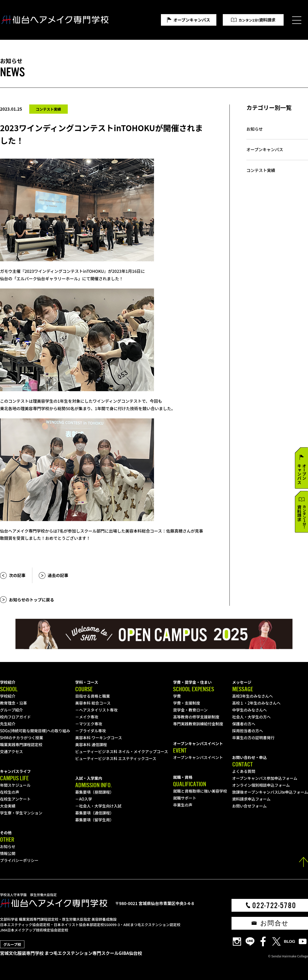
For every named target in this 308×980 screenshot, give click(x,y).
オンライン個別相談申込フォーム (261, 785)
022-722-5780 (274, 905)
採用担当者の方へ (248, 731)
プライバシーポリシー (19, 860)
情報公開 (8, 853)
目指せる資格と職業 (93, 696)
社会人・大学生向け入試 (100, 806)
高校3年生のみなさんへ (253, 696)
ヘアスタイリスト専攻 (98, 710)
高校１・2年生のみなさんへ (257, 703)
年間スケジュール (15, 785)
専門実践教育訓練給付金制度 (198, 724)
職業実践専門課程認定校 (21, 744)
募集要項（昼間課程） (94, 792)
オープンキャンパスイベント (198, 757)
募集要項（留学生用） (94, 820)
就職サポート (185, 798)
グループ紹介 (11, 710)
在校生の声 (10, 792)
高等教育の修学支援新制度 (196, 717)
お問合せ (275, 923)
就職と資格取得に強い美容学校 (200, 791)
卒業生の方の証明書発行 (253, 738)
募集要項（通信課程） (94, 813)
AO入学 (85, 799)
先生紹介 (8, 724)
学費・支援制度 (186, 703)
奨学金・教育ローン (190, 710)
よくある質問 (244, 771)
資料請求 (257, 20)
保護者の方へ (244, 724)
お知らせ (255, 129)
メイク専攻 (89, 717)
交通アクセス (11, 751)
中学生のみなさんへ (250, 710)
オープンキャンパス (192, 20)
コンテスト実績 (261, 170)
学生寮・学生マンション (21, 813)
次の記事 (17, 575)
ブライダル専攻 (92, 731)
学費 (177, 696)
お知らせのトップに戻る (32, 600)
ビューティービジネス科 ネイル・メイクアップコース (122, 751)
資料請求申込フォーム (252, 799)
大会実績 (8, 806)
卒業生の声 (183, 805)
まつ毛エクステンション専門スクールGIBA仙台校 (93, 953)
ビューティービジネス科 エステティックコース (116, 758)
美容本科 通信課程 (91, 744)
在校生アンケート (15, 799)
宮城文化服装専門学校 (22, 953)
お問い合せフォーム (250, 806)
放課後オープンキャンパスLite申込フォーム (270, 792)
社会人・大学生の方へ (252, 717)
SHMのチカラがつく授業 (22, 738)
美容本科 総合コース (93, 703)
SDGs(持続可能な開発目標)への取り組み (35, 731)
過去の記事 (58, 575)
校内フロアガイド (15, 717)
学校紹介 (8, 696)
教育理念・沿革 (13, 703)
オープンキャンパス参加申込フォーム (265, 778)
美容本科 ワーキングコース (99, 738)
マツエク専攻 (91, 724)
